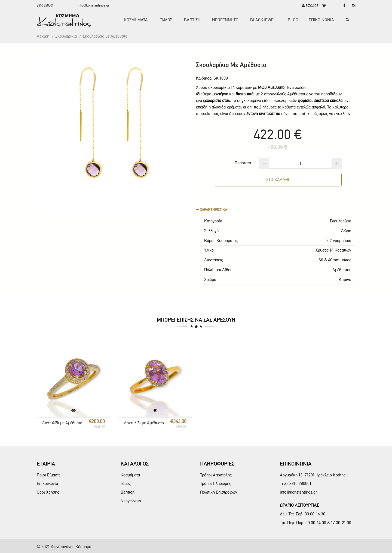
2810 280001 (45, 5)
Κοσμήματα (130, 475)
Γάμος (126, 483)
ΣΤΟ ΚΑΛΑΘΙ (278, 179)
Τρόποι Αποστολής (216, 475)
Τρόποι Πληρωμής (216, 483)
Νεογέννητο (131, 501)
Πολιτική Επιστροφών (219, 492)
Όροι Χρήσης (48, 492)
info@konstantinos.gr (94, 5)
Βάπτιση (128, 492)
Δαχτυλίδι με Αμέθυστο (62, 423)
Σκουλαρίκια (66, 36)
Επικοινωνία (47, 483)
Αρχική (43, 36)
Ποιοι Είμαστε (49, 475)
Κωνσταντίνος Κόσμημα (71, 547)
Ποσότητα (243, 163)
